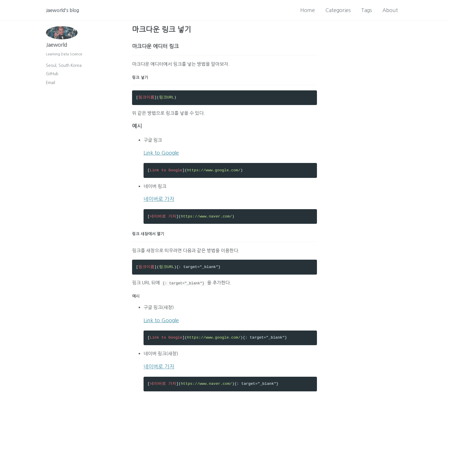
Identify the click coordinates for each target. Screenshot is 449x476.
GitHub (52, 77)
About (390, 10)
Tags (367, 10)
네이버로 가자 (159, 208)
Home (308, 10)
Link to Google (161, 159)
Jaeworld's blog (64, 10)
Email (51, 86)
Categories (338, 10)
